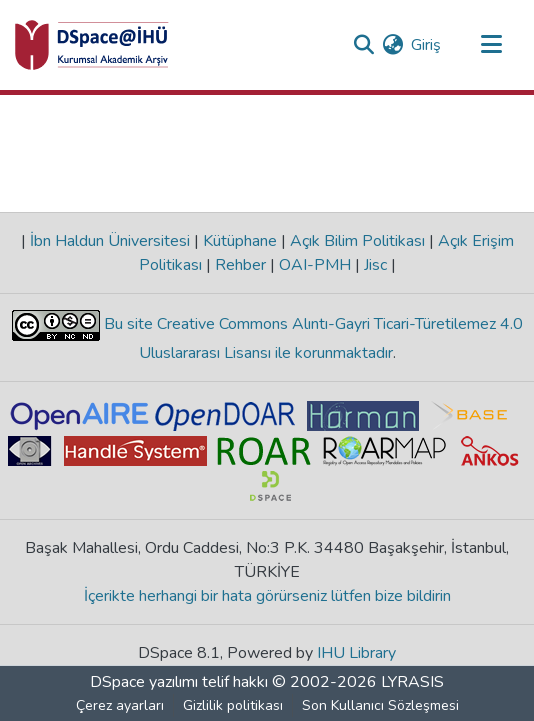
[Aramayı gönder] (363, 45)
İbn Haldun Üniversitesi (110, 241)
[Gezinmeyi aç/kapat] (491, 45)
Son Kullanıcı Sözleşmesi (380, 705)
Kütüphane (240, 241)
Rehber (240, 265)
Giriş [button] (427, 45)
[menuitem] (392, 45)
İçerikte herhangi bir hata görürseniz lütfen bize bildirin (267, 596)
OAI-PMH (315, 265)
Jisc (375, 265)
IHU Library (356, 653)
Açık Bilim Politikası (357, 241)
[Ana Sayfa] (92, 45)
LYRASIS (412, 682)
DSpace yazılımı (144, 682)
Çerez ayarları (120, 705)
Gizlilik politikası (233, 705)
